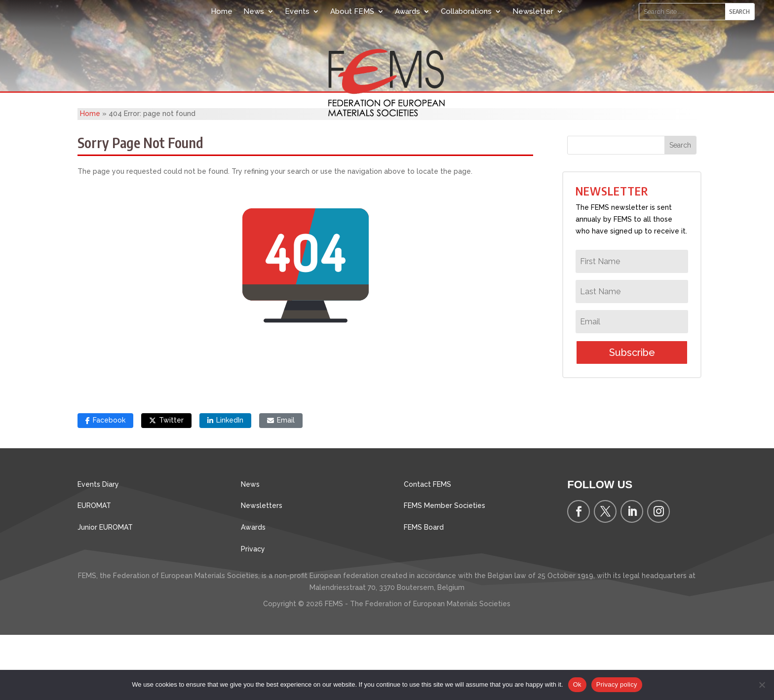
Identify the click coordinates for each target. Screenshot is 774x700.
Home (222, 11)
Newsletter (533, 11)
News (254, 11)
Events (297, 11)
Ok (577, 684)
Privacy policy (617, 684)
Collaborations (466, 11)
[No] (762, 685)
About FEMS (352, 11)
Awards (407, 11)
